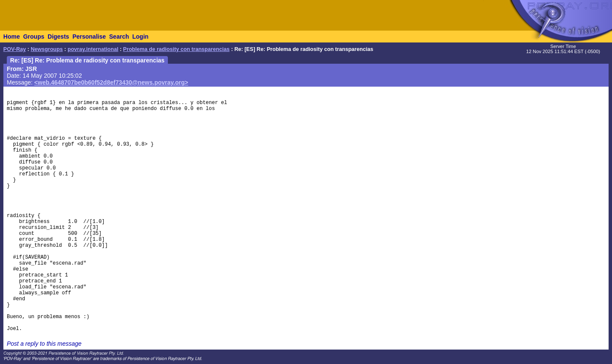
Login (140, 37)
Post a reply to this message (44, 344)
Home (12, 37)
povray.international (93, 49)
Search (119, 37)
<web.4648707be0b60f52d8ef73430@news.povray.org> (111, 82)
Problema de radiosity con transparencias (177, 49)
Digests (58, 37)
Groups (34, 37)
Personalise (89, 37)
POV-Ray (15, 49)
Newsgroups (47, 49)
